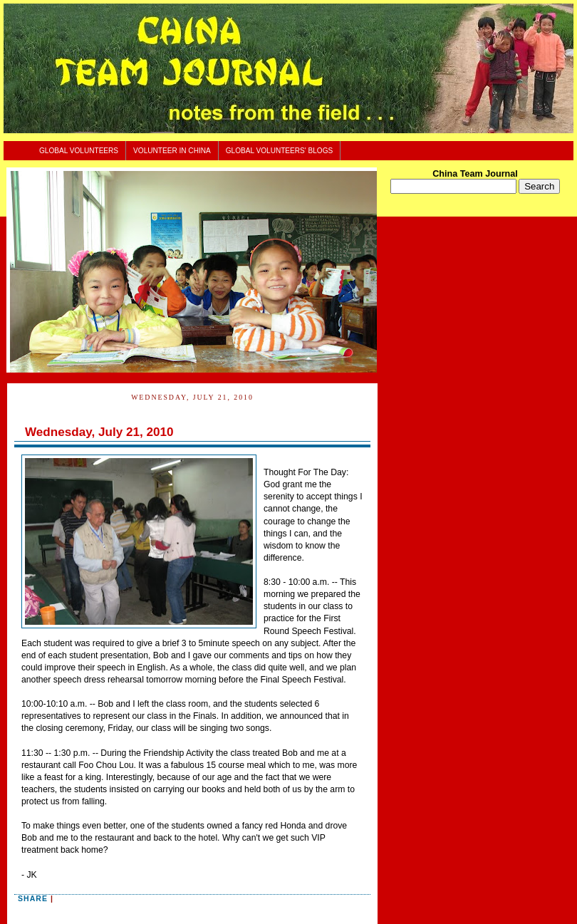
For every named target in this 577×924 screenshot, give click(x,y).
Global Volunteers (79, 151)
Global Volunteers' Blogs (280, 151)
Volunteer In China (172, 151)
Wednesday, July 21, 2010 (99, 432)
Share (33, 898)
